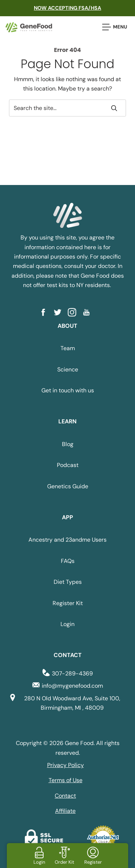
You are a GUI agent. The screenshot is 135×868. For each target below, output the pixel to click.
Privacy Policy (66, 765)
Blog (68, 444)
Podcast (68, 465)
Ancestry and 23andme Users (67, 540)
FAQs (68, 561)
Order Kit (64, 862)
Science (68, 369)
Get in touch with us (68, 390)
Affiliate (65, 811)
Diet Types (68, 582)
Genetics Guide (68, 486)
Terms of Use (66, 780)
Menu (115, 27)
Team (68, 348)
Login (67, 624)
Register (93, 862)
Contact (65, 796)
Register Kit (68, 603)
